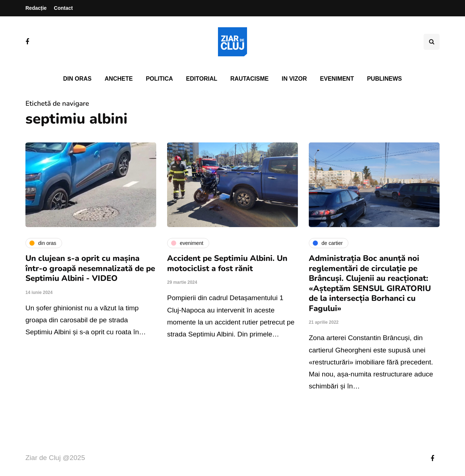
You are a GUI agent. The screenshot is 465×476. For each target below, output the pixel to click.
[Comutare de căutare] (432, 42)
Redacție (36, 8)
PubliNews (384, 79)
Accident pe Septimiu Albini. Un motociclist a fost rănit (227, 263)
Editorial (202, 79)
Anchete (119, 79)
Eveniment (337, 79)
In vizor (294, 79)
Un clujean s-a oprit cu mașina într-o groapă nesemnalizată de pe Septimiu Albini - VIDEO (90, 268)
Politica (159, 79)
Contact (63, 8)
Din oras (77, 79)
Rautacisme (249, 79)
